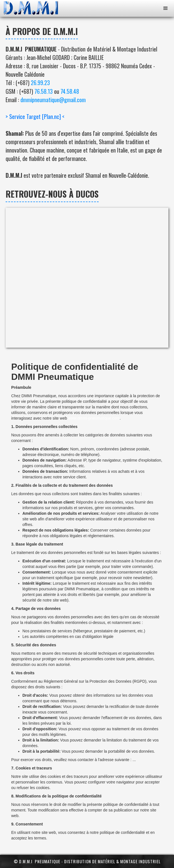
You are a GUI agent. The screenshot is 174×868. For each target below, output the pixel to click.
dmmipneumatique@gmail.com (53, 100)
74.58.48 (69, 91)
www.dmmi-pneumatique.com (94, 418)
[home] (35, 8)
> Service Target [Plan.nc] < (35, 116)
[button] (166, 8)
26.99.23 (40, 83)
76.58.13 (43, 91)
